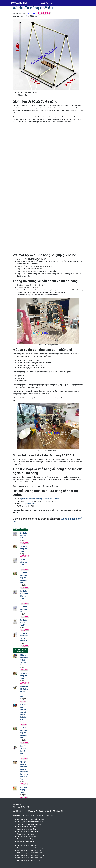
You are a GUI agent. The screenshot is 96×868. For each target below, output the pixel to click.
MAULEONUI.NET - (20, 3)
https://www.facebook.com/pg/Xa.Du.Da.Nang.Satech (39, 499)
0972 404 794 (47, 3)
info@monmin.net (28, 504)
